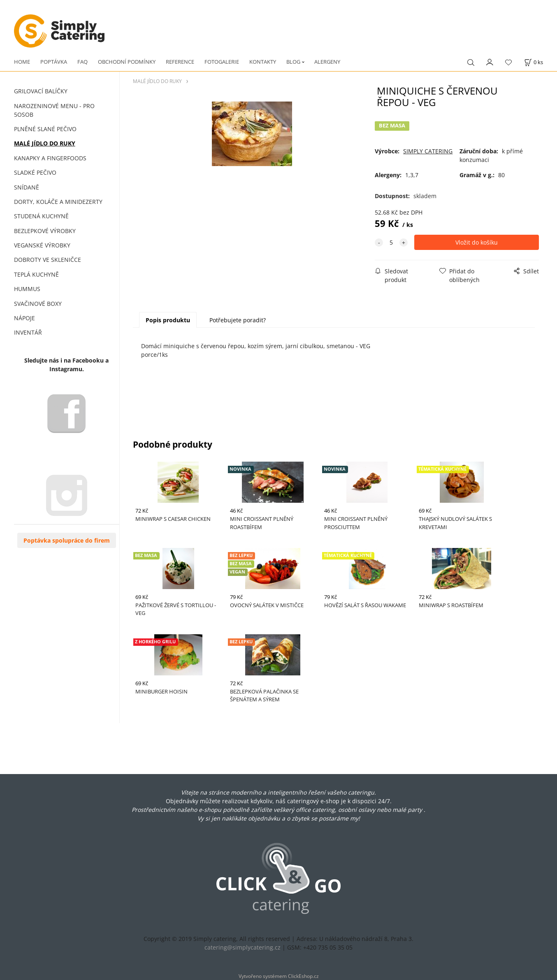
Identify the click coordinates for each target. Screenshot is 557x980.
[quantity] (391, 242)
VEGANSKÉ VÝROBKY (42, 245)
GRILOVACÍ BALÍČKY (41, 91)
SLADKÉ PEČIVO (35, 172)
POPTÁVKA (54, 62)
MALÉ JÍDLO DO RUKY (45, 143)
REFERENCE (180, 62)
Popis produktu (168, 320)
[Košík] (534, 62)
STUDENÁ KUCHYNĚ (41, 216)
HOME (22, 62)
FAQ (82, 62)
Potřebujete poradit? (238, 320)
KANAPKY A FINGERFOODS (50, 158)
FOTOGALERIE (222, 62)
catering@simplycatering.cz (243, 947)
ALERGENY (327, 62)
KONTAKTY (263, 62)
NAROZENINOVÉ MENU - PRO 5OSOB (54, 110)
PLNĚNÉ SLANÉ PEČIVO (45, 129)
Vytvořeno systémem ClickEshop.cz (279, 976)
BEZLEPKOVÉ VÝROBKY (45, 231)
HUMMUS (27, 289)
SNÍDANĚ (27, 187)
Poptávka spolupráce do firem (67, 540)
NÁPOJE (24, 318)
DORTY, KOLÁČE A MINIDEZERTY (58, 202)
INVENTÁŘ (28, 332)
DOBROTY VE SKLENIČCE (48, 260)
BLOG (293, 62)
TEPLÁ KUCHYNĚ (36, 274)
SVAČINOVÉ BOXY (38, 304)
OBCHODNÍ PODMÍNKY (127, 62)
